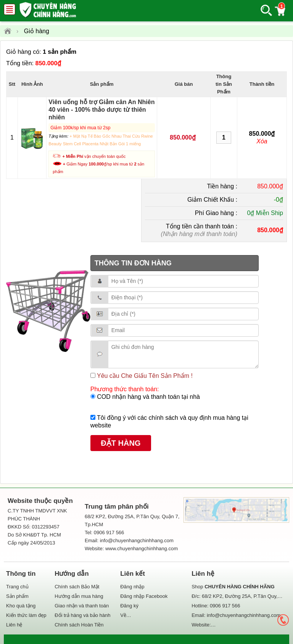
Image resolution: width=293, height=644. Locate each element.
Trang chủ (17, 587)
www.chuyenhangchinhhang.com (142, 548)
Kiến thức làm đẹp (26, 615)
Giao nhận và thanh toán (82, 606)
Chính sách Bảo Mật (77, 587)
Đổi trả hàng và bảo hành (82, 615)
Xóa (262, 141)
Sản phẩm (17, 596)
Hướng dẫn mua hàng (79, 596)
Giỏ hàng (37, 31)
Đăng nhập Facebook (144, 596)
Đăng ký (129, 606)
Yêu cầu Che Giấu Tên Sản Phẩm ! (144, 376)
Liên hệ (14, 625)
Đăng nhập (132, 587)
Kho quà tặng (21, 606)
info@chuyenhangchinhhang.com (244, 615)
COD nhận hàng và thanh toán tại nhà (148, 397)
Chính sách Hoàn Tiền (79, 625)
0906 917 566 (225, 606)
